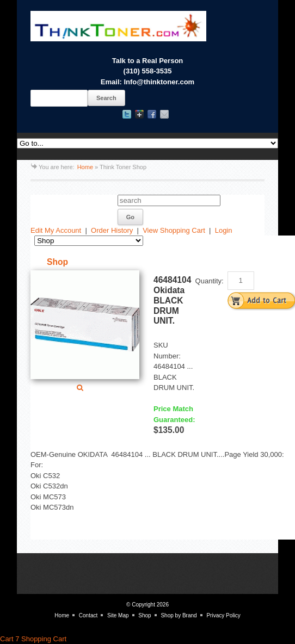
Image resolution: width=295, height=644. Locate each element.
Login (224, 230)
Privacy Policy (223, 615)
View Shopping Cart (174, 230)
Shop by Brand (179, 615)
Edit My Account (56, 230)
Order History (112, 230)
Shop (145, 615)
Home (85, 167)
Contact (88, 615)
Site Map (118, 615)
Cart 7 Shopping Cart (33, 639)
